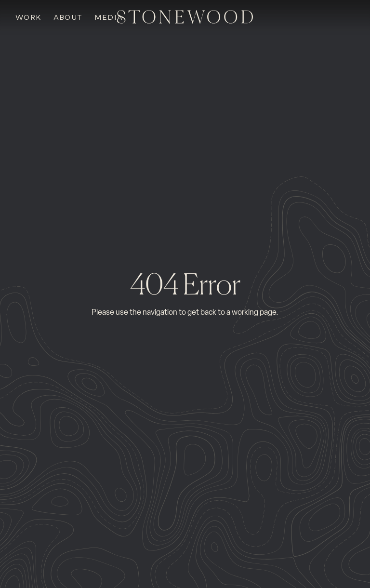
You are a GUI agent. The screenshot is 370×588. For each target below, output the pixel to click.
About (68, 18)
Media (109, 18)
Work (29, 18)
